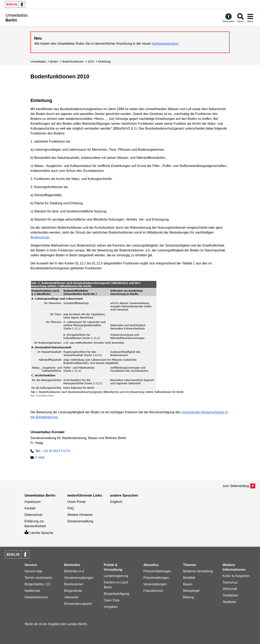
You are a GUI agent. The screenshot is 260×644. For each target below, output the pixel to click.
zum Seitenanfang (236, 486)
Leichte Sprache (39, 533)
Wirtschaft (230, 589)
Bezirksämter (74, 584)
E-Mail (40, 458)
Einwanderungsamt (78, 604)
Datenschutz (34, 515)
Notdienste (32, 591)
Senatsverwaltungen (79, 578)
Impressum (33, 502)
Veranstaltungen (155, 584)
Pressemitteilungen (157, 571)
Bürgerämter (73, 591)
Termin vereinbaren (38, 578)
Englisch (116, 502)
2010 (91, 62)
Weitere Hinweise (80, 515)
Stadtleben (230, 595)
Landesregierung (116, 576)
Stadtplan (230, 602)
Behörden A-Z (74, 571)
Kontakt (30, 508)
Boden (54, 62)
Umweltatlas (38, 62)
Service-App (33, 571)
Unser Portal (76, 502)
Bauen (188, 584)
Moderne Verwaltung (198, 571)
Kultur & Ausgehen (236, 576)
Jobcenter (71, 597)
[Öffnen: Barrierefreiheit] (229, 18)
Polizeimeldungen (156, 578)
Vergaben (111, 607)
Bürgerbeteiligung (116, 594)
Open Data (112, 600)
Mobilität (189, 578)
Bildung (188, 597)
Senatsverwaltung (80, 521)
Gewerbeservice (36, 597)
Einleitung (104, 62)
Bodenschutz (40, 237)
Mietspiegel (191, 591)
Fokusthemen (153, 591)
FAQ (70, 508)
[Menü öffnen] (250, 18)
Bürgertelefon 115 (37, 584)
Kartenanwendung (165, 44)
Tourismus (230, 582)
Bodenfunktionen (73, 62)
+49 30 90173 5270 (56, 451)
